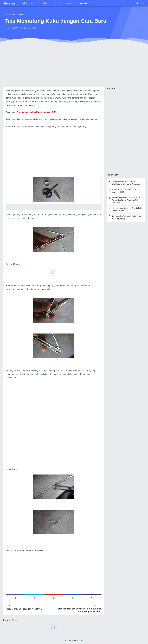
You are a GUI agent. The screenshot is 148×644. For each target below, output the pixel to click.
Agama (58, 3)
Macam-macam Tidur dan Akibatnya (24, 609)
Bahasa (45, 3)
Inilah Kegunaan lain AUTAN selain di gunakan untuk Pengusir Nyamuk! (79, 610)
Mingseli (80, 640)
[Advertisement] (74, 65)
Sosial (22, 3)
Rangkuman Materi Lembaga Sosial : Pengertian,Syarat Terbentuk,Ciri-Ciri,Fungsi (127, 200)
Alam (33, 3)
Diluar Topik (83, 3)
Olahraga (71, 3)
